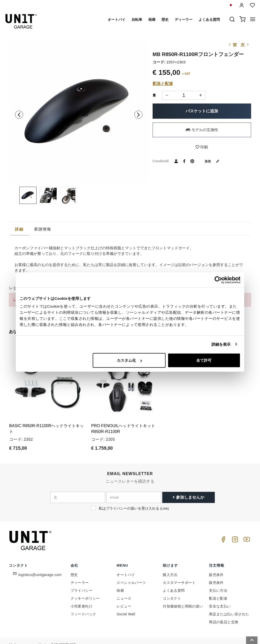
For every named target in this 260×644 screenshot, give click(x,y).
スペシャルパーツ (131, 568)
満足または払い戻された (229, 600)
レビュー (124, 592)
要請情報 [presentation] (43, 229)
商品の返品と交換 (224, 608)
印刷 (202, 147)
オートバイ (117, 20)
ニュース (124, 584)
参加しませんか (188, 483)
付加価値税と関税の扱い (183, 592)
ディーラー (184, 20)
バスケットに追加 (202, 111)
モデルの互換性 (202, 130)
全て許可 (204, 360)
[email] (134, 483)
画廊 (152, 20)
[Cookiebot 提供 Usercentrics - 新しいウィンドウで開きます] (218, 280)
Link (164, 494)
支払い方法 (218, 576)
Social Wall (126, 600)
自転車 (137, 20)
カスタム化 (129, 360)
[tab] (19, 229)
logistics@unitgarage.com (40, 561)
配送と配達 (163, 84)
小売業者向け (82, 592)
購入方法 (170, 561)
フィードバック (83, 600)
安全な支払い (220, 592)
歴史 (165, 20)
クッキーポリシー (85, 584)
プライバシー (82, 576)
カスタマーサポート (179, 568)
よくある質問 (209, 20)
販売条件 (216, 561)
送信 (214, 161)
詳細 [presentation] (19, 229)
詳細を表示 (221, 344)
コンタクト (172, 584)
